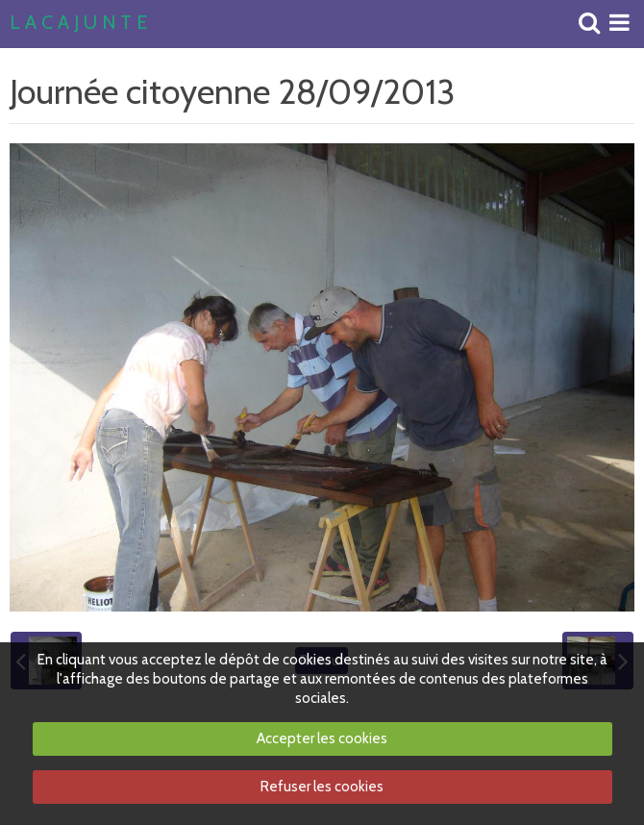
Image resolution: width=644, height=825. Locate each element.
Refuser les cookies (322, 787)
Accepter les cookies (322, 738)
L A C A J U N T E (78, 23)
